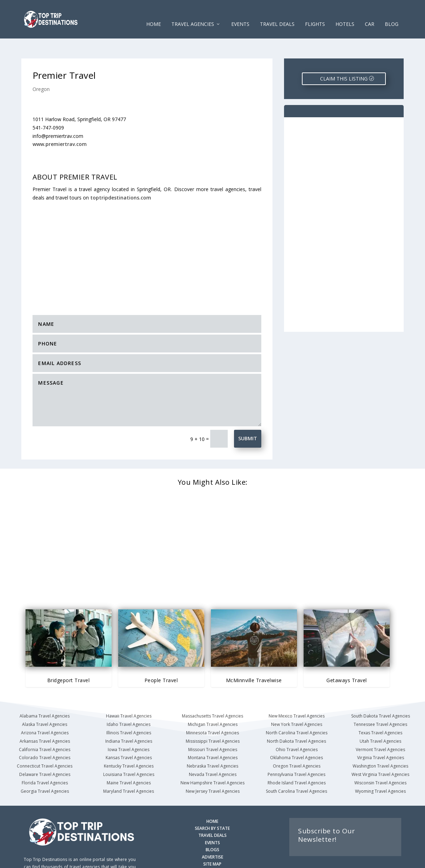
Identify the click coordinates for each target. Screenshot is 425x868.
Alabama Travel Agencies (45, 694)
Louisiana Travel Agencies (129, 753)
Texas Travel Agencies (380, 711)
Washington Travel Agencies (380, 744)
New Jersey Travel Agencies (213, 769)
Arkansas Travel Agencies (45, 719)
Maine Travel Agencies (129, 761)
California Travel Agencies (45, 728)
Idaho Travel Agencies (129, 703)
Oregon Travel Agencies (297, 744)
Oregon (41, 67)
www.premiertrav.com (60, 122)
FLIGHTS (315, 14)
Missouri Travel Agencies (213, 728)
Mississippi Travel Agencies (213, 719)
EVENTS (240, 14)
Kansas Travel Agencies (129, 736)
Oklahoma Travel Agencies (296, 736)
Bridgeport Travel (69, 659)
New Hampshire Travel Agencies (212, 761)
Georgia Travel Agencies (45, 769)
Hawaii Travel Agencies (129, 694)
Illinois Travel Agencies (129, 711)
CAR (370, 14)
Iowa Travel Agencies (129, 728)
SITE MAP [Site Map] (212, 842)
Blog (392, 14)
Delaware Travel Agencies (45, 753)
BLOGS (212, 828)
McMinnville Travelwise (254, 659)
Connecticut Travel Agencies (45, 744)
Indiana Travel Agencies (129, 719)
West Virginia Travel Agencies (380, 753)
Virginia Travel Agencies (381, 736)
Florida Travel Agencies (45, 761)
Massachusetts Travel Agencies (212, 694)
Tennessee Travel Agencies (380, 703)
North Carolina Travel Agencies (297, 711)
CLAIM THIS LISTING (344, 57)
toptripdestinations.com (121, 176)
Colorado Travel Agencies (45, 736)
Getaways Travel (347, 659)
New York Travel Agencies (297, 703)
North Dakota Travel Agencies (296, 719)
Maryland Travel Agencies (129, 769)
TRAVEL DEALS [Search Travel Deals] (212, 814)
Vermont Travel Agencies (380, 728)
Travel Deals (277, 14)
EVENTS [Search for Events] (212, 821)
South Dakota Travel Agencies (381, 694)
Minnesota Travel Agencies (212, 711)
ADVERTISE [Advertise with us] (212, 835)
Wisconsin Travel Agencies (380, 761)
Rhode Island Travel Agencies (297, 761)
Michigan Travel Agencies (213, 703)
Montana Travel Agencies (213, 736)
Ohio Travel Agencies (297, 728)
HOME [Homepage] (212, 800)
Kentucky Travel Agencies (129, 744)
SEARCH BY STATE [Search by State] (212, 807)
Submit (248, 417)
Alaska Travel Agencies (45, 703)
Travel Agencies (193, 14)
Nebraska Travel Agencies (212, 744)
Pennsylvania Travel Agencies (296, 753)
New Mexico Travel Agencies (297, 694)
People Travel (161, 659)
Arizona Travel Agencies (45, 711)
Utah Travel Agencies (380, 719)
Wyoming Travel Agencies (380, 769)
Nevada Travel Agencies (213, 753)
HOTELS (345, 14)
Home (154, 14)
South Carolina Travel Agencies (296, 769)
